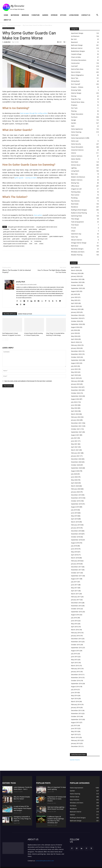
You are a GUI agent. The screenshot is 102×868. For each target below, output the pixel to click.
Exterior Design (76, 93)
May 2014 (74, 695)
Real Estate (75, 204)
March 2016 (75, 630)
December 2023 (76, 351)
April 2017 (74, 591)
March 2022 (75, 414)
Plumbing (74, 198)
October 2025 (76, 285)
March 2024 (75, 342)
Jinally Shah (7, 42)
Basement (74, 42)
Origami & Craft (76, 189)
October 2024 (76, 321)
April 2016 (74, 627)
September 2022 (77, 396)
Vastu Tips (75, 237)
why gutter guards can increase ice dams (14, 246)
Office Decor (75, 186)
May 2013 (74, 731)
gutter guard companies (35, 232)
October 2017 (76, 573)
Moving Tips (75, 183)
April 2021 (74, 447)
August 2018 (75, 543)
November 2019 (76, 498)
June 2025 (74, 297)
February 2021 (76, 453)
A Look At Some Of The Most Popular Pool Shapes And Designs (22, 808)
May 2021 (74, 444)
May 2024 (74, 336)
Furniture (36, 15)
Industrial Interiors (77, 150)
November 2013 (76, 713)
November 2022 (76, 390)
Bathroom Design (77, 45)
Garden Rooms (75, 760)
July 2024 (74, 330)
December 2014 (76, 675)
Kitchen (63, 15)
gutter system (16, 239)
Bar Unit (74, 39)
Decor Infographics (77, 75)
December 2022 (76, 387)
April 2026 (74, 267)
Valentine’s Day (76, 234)
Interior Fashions (77, 156)
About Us (7, 20)
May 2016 (74, 624)
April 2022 (74, 411)
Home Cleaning (76, 132)
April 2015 (74, 663)
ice (31, 241)
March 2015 (75, 666)
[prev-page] (4, 339)
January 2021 (75, 456)
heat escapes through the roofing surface (34, 113)
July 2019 (74, 510)
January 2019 (75, 528)
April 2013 (74, 734)
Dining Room (75, 81)
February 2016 (76, 633)
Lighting (74, 168)
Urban (73, 231)
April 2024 (74, 339)
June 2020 (74, 477)
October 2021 (76, 429)
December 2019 (76, 495)
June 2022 (74, 405)
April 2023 (74, 375)
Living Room (74, 15)
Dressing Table (76, 90)
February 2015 (76, 669)
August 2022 (75, 399)
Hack (73, 126)
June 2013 (74, 728)
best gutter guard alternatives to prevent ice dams (21, 227)
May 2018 (74, 552)
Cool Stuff (74, 66)
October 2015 (76, 645)
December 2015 (76, 639)
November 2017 (76, 570)
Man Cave (74, 174)
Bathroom (15, 15)
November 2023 (76, 354)
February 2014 (76, 704)
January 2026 (75, 276)
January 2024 (75, 348)
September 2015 (77, 648)
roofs (36, 244)
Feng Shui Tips (76, 99)
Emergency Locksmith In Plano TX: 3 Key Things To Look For (22, 817)
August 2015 (75, 651)
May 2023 (74, 372)
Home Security (76, 144)
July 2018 (74, 546)
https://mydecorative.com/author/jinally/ (26, 285)
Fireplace (74, 105)
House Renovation (77, 147)
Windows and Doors (78, 252)
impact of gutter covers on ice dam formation (15, 244)
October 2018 (76, 537)
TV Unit (73, 228)
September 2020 (77, 468)
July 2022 (74, 402)
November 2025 (76, 282)
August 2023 (75, 363)
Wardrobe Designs (77, 249)
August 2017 (75, 579)
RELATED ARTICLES (10, 314)
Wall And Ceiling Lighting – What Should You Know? (57, 807)
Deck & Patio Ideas (77, 69)
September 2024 (77, 324)
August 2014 (75, 687)
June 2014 (74, 692)
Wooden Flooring (77, 255)
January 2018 (75, 564)
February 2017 (76, 597)
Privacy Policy (32, 866)
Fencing (74, 96)
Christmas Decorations (79, 60)
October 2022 (76, 393)
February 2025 (76, 309)
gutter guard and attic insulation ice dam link (15, 232)
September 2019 (77, 504)
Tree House (75, 225)
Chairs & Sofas (76, 57)
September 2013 (77, 719)
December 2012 (76, 746)
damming (14, 229)
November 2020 (76, 462)
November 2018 (76, 534)
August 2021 (75, 435)
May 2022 (74, 408)
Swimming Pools (77, 216)
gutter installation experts (56, 236)
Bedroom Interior (77, 48)
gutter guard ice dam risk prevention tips (14, 234)
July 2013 (74, 725)
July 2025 (74, 294)
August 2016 (75, 615)
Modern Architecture (78, 177)
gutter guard (42, 229)
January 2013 (75, 743)
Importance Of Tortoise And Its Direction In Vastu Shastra (56, 798)
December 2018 (76, 531)
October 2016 (76, 609)
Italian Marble (76, 159)
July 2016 (74, 618)
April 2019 (74, 519)
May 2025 (74, 300)
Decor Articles (76, 72)
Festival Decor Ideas (78, 102)
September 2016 (77, 612)
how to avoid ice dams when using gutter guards (16, 241)
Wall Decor (75, 246)
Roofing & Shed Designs (14, 25)
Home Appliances (77, 129)
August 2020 (75, 471)
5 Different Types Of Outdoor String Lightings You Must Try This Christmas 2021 (56, 818)
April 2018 (74, 555)
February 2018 (76, 561)
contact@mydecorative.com (45, 858)
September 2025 (77, 288)
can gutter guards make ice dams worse (47, 227)
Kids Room (75, 162)
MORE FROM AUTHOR (25, 314)
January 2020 (75, 492)
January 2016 (75, 636)
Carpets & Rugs (76, 54)
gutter (17, 178)
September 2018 (77, 540)
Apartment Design (77, 33)
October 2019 (76, 501)
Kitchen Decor (76, 165)
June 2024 (74, 333)
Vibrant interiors (77, 240)
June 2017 (74, 585)
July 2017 (74, 582)
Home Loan (75, 141)
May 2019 (74, 516)
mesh (31, 244)
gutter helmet (32, 236)
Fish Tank (74, 108)
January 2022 (75, 420)
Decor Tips (75, 78)
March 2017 (75, 594)
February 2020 (76, 489)
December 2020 (76, 459)
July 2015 (74, 654)
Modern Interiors (77, 180)
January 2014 (75, 707)
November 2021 (76, 426)
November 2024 (76, 318)
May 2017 (74, 588)
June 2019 (74, 513)
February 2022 (76, 417)
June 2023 (74, 369)
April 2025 (74, 303)
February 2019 (76, 525)
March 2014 (75, 701)
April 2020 (74, 483)
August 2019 (75, 507)
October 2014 (76, 681)
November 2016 (76, 606)
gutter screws (7, 239)
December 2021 (76, 423)
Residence (75, 207)
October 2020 (76, 465)
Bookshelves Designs (78, 51)
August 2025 (75, 291)
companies (6, 229)
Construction (75, 63)
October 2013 (76, 716)
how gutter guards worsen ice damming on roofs (35, 239)
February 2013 (76, 740)
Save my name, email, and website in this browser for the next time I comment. (28, 381)
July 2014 (74, 689)
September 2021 (77, 432)
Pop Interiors (75, 201)
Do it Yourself (76, 84)
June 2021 (74, 441)
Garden (45, 15)
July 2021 (74, 438)
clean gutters (38, 215)
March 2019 (75, 522)
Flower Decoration (77, 114)
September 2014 (77, 684)
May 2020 (74, 480)
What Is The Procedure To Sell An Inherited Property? (17, 271)
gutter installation (43, 236)
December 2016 (76, 603)
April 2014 (74, 698)
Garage (73, 120)
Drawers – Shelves (77, 87)
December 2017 (76, 567)
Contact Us (86, 15)
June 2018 (74, 549)
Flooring (74, 111)
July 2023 (74, 366)
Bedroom (25, 15)
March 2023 (75, 378)
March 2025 (75, 306)
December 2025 (76, 279)
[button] (97, 15)
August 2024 (75, 327)
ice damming (38, 241)
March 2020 (75, 486)
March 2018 (75, 558)
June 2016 (74, 621)
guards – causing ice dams (28, 178)
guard (20, 229)
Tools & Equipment (77, 222)
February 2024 (76, 345)
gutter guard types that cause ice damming (38, 234)
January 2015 (75, 672)
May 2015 (74, 660)
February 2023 (76, 381)
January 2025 (75, 312)
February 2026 (76, 273)
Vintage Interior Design (79, 243)
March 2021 (75, 450)
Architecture (75, 36)
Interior (54, 15)
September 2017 (77, 576)
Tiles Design (75, 219)
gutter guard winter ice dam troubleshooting (15, 236)
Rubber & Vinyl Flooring (79, 213)
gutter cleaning (33, 229)
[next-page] (7, 339)
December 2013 (76, 710)
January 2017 (75, 600)
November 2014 (76, 678)
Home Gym (75, 135)
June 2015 (74, 657)
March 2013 (75, 737)
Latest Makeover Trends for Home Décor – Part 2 (22, 788)
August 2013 (75, 722)
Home (6, 15)
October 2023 (76, 357)
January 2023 (75, 384)
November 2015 (76, 642)
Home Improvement (78, 138)
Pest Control (75, 195)
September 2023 (77, 360)
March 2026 (75, 270)
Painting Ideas (76, 192)
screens (41, 244)
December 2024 (76, 315)
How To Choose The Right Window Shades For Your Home (52, 271)
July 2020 (74, 474)
